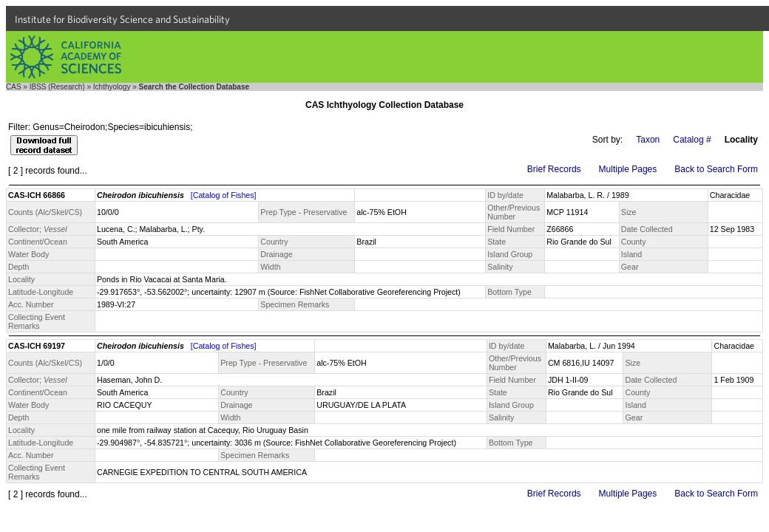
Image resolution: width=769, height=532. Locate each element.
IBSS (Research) (57, 87)
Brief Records (554, 169)
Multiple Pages (628, 169)
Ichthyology (112, 87)
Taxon (648, 140)
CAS (14, 87)
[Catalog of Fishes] (224, 195)
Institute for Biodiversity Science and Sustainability (122, 19)
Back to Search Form (716, 169)
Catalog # (692, 140)
